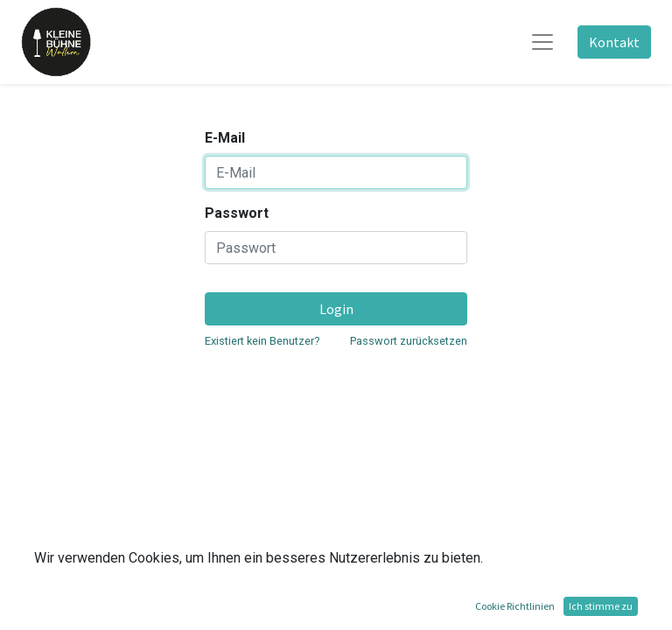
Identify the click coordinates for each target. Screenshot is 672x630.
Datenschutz (159, 558)
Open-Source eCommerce (573, 606)
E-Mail (225, 138)
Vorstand (108, 558)
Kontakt (614, 42)
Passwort (237, 213)
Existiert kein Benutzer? (262, 341)
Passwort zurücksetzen (409, 341)
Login (336, 309)
